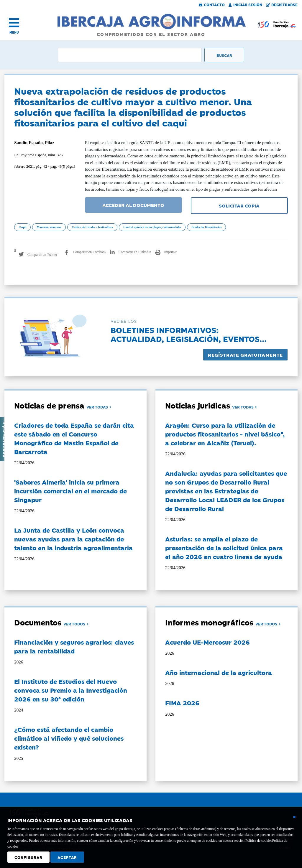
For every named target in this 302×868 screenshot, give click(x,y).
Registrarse (282, 4)
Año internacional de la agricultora (219, 672)
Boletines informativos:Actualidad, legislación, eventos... (189, 334)
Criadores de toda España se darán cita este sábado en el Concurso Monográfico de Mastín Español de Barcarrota (74, 438)
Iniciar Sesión (245, 4)
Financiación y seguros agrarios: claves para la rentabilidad (74, 646)
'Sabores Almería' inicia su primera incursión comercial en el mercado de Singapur (70, 491)
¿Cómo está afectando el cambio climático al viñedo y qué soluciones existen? (69, 738)
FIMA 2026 (182, 703)
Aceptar (67, 857)
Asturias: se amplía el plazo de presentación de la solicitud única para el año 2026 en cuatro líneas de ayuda (224, 548)
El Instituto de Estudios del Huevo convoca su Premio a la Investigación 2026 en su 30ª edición (71, 690)
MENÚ (14, 32)
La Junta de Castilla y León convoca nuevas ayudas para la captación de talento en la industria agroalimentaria (73, 539)
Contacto (212, 4)
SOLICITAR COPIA (239, 205)
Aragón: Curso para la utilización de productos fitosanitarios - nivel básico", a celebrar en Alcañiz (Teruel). (225, 434)
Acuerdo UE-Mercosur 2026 (207, 642)
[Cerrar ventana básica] (294, 817)
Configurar (28, 857)
